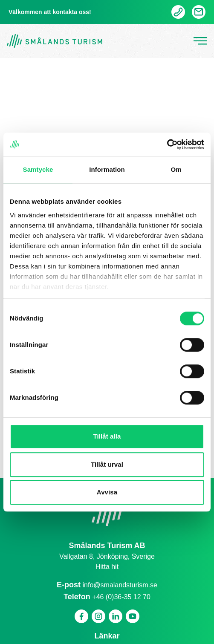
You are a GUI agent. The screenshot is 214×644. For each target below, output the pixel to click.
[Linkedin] (116, 616)
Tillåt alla (107, 436)
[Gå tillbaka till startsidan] (55, 41)
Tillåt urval (107, 464)
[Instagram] (98, 616)
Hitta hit (107, 567)
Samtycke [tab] (38, 169)
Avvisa (107, 492)
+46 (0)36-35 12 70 (121, 597)
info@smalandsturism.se (120, 585)
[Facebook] (81, 616)
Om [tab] (176, 169)
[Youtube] (133, 616)
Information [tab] (107, 169)
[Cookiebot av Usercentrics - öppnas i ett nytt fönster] (167, 144)
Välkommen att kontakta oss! (50, 12)
